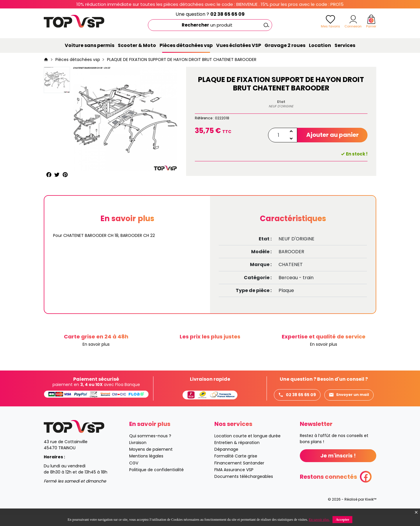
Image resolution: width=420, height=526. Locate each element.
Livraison (138, 453)
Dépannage (226, 460)
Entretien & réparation (237, 453)
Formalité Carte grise (236, 467)
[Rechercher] (210, 25)
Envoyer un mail (299, 406)
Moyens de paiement (151, 460)
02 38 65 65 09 (228, 14)
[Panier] (371, 19)
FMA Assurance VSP (234, 480)
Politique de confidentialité (156, 480)
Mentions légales (146, 467)
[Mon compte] (353, 19)
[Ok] (266, 25)
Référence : (204, 118)
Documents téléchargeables (244, 487)
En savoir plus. (319, 520)
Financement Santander (239, 474)
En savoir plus (96, 344)
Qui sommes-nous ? (150, 447)
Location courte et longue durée (247, 447)
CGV (134, 474)
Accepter (342, 520)
